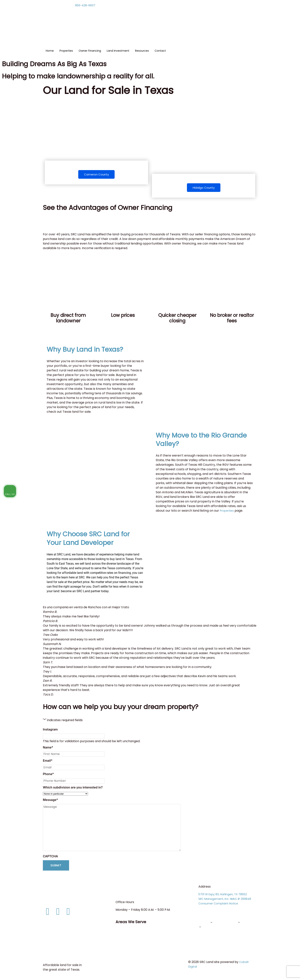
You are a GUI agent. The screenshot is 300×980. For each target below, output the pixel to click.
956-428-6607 (86, 5)
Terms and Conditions (61, 950)
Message (50, 801)
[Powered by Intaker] (267, 972)
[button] (44, 652)
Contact (160, 51)
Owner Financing (90, 51)
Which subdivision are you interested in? (73, 788)
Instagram (50, 731)
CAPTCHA (50, 857)
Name (48, 748)
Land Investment (118, 51)
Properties (66, 51)
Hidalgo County (204, 188)
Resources (142, 51)
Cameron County (96, 175)
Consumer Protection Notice (66, 939)
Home (50, 51)
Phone (48, 775)
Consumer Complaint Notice (220, 905)
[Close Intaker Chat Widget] (287, 858)
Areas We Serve (133, 923)
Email (48, 762)
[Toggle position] (279, 858)
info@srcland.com (57, 902)
